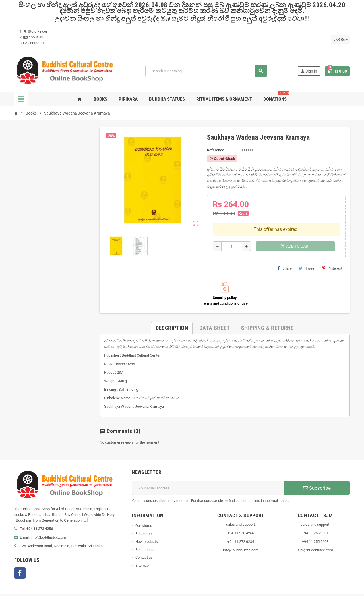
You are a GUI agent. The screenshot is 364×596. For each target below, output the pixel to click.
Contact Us (34, 43)
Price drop (143, 522)
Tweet (307, 256)
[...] (85, 508)
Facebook (20, 561)
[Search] (206, 71)
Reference (216, 150)
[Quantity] (232, 235)
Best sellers (145, 538)
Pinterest (332, 256)
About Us (33, 37)
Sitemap (142, 554)
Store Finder (35, 31)
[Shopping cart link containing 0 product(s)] (337, 71)
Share (285, 256)
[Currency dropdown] (340, 40)
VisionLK (122, 592)
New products (147, 530)
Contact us (144, 546)
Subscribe (317, 476)
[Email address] (208, 476)
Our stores (144, 514)
